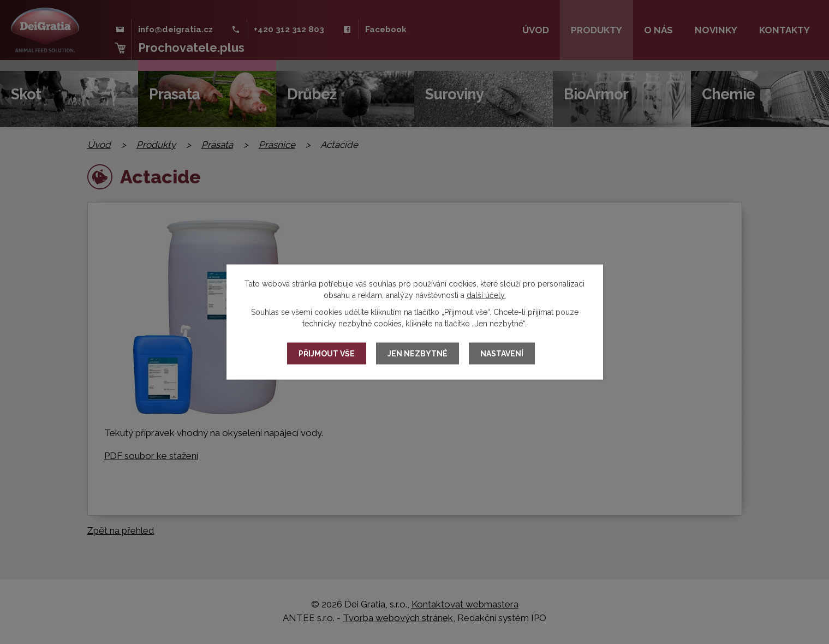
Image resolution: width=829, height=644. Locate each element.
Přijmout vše (327, 354)
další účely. (486, 295)
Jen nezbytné (418, 354)
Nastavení (502, 354)
